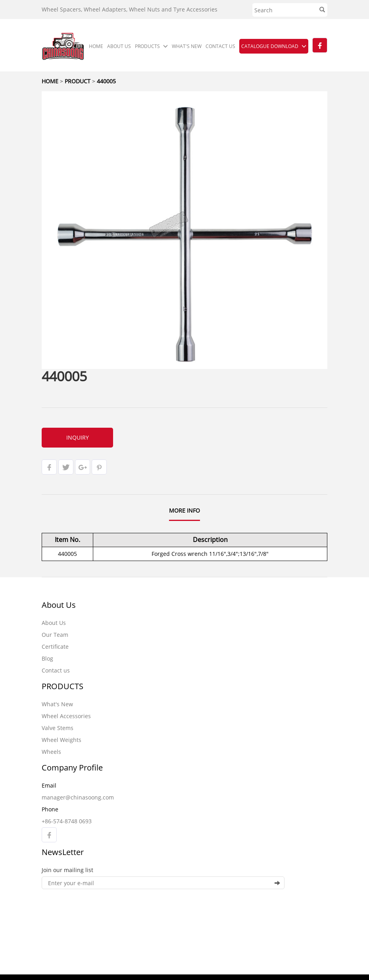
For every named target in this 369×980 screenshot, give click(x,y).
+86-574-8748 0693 (67, 821)
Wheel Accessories (66, 716)
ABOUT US (119, 46)
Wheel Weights (61, 740)
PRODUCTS (151, 46)
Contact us (56, 670)
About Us (59, 605)
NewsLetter (63, 852)
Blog (47, 658)
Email (49, 785)
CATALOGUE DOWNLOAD (274, 46)
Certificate (55, 647)
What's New (57, 704)
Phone (50, 809)
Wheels (51, 752)
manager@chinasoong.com (78, 797)
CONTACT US (220, 46)
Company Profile (72, 768)
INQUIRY (78, 437)
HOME (96, 46)
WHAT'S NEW (187, 46)
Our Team (55, 635)
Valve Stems (58, 728)
